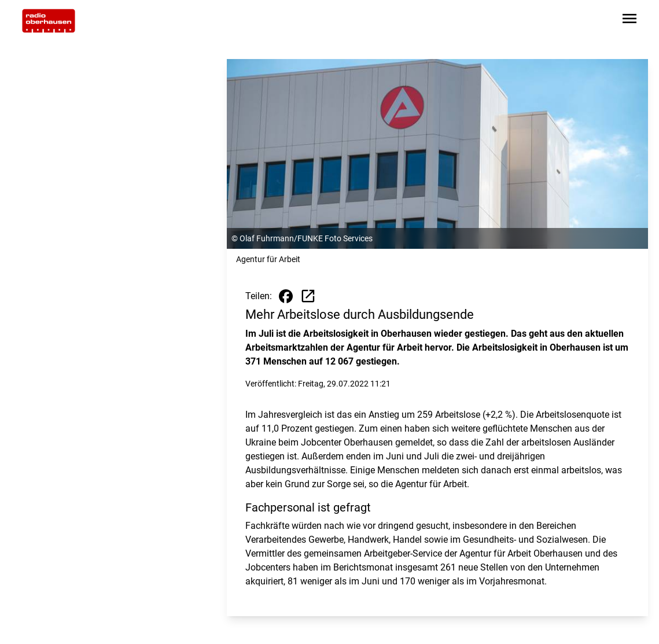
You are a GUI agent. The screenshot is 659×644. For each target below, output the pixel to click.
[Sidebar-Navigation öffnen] (629, 21)
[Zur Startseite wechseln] (49, 21)
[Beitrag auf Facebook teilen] (286, 296)
